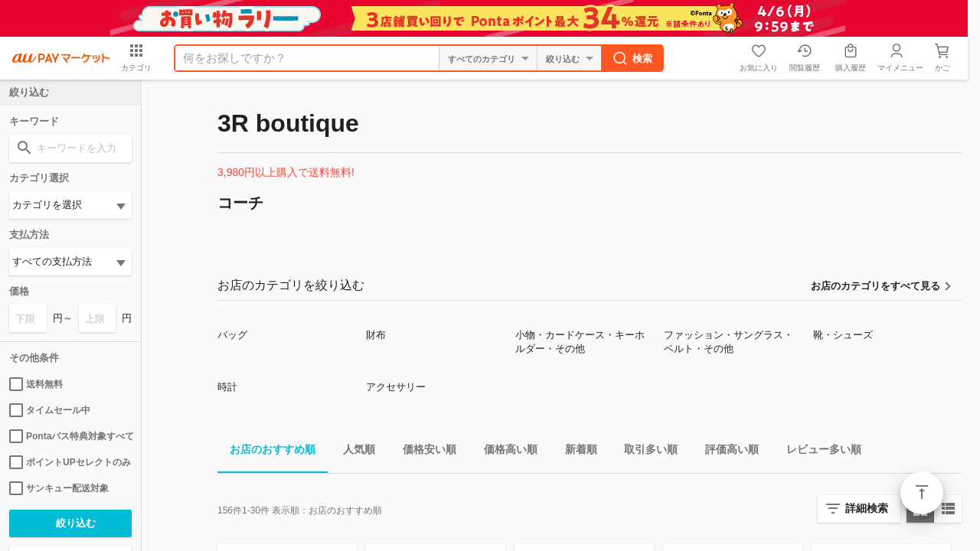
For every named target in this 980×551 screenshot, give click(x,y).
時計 (227, 387)
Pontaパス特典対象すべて (70, 436)
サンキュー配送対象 (59, 488)
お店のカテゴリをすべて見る (875, 286)
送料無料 (36, 384)
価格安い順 (423, 452)
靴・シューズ (843, 335)
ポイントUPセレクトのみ (70, 462)
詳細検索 (867, 508)
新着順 (575, 452)
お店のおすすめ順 (266, 452)
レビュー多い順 (818, 452)
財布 (376, 335)
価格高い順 (505, 452)
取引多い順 (645, 452)
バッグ (232, 335)
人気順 (353, 452)
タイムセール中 (50, 410)
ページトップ (922, 493)
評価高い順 (726, 452)
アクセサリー (396, 387)
